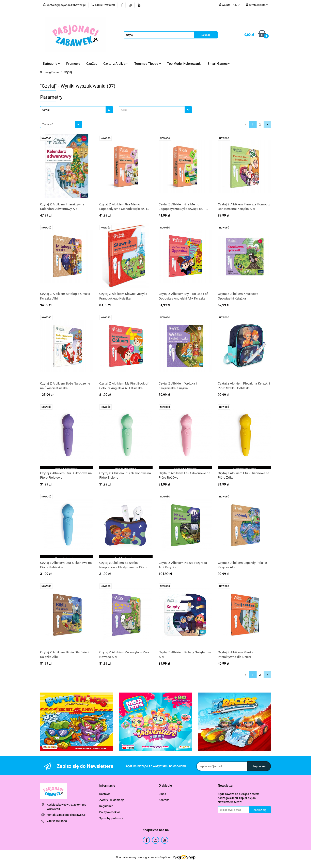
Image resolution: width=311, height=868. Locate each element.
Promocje (73, 64)
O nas (162, 794)
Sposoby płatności (111, 818)
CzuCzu (92, 64)
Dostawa (105, 794)
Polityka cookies (110, 812)
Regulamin (106, 806)
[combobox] (155, 110)
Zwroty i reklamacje (112, 800)
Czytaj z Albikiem (116, 64)
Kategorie (52, 64)
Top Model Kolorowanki (184, 64)
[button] (107, 786)
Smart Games (219, 64)
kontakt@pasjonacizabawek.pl (67, 815)
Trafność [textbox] (48, 124)
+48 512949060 (57, 821)
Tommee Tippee (148, 64)
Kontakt (164, 800)
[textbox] (152, 110)
